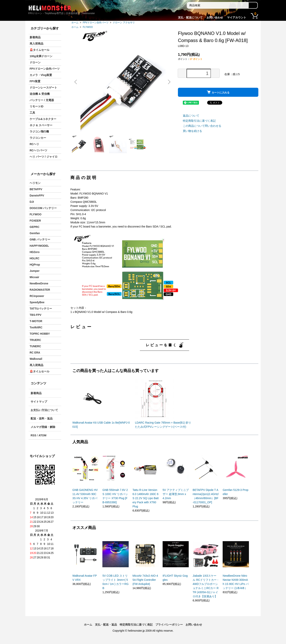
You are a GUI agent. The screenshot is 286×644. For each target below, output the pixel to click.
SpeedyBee (37, 302)
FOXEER (35, 221)
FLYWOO (88, 27)
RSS (33, 435)
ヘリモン (35, 183)
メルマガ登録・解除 (43, 427)
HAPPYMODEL (39, 246)
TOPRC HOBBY (40, 334)
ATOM (42, 435)
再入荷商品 (36, 44)
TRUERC (35, 340)
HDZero (35, 252)
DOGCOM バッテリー (43, 208)
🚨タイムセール (40, 50)
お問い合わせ (215, 17)
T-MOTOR (36, 321)
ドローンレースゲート (43, 88)
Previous (76, 82)
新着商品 (35, 37)
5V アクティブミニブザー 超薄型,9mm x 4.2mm (176, 496)
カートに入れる (218, 92)
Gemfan (35, 233)
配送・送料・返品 (42, 418)
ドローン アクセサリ (124, 23)
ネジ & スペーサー (41, 125)
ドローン (35, 62)
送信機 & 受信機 (40, 94)
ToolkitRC (36, 327)
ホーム (75, 23)
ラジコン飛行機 (39, 132)
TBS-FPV (36, 315)
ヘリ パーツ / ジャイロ (44, 157)
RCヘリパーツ (38, 150)
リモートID (36, 106)
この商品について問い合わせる (202, 126)
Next (169, 82)
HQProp (35, 265)
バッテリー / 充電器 (42, 100)
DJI (32, 202)
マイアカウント (237, 17)
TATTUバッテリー (41, 309)
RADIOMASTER (40, 290)
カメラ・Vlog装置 (41, 75)
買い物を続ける (192, 131)
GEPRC (35, 227)
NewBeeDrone (39, 283)
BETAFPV (36, 189)
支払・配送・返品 (106, 626)
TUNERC (35, 346)
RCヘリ (34, 144)
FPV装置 (35, 81)
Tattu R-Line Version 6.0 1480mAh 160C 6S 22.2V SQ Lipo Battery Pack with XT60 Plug (146, 500)
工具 (32, 113)
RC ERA (35, 353)
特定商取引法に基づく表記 (199, 121)
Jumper (35, 271)
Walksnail (36, 359)
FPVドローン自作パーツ (96, 23)
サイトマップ (39, 402)
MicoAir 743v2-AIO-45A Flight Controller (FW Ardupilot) (145, 581)
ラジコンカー (38, 138)
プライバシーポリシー (169, 626)
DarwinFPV (37, 195)
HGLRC (35, 258)
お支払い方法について (44, 410)
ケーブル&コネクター (43, 119)
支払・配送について (190, 17)
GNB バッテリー (40, 239)
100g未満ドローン (41, 56)
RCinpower (37, 296)
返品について (191, 116)
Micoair (34, 277)
